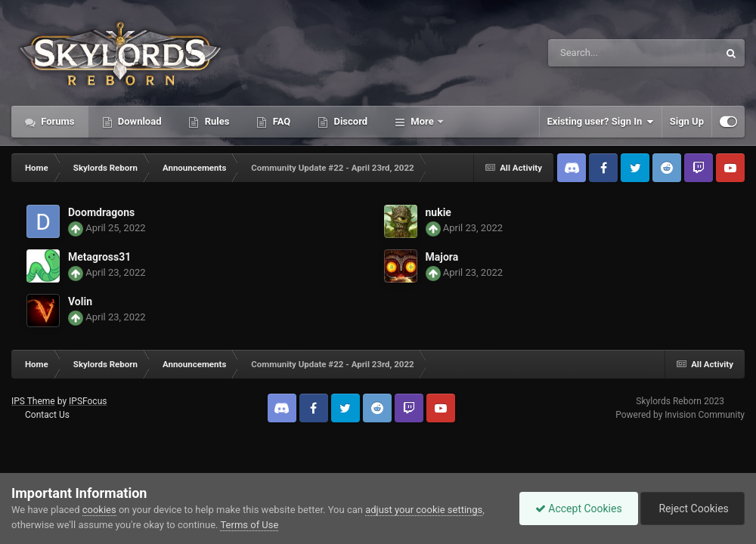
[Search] (595, 53)
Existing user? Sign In (601, 122)
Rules (215, 121)
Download (139, 121)
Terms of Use (249, 525)
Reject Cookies (692, 508)
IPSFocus (88, 401)
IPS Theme (33, 401)
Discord (349, 121)
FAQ (280, 121)
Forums (57, 121)
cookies (99, 510)
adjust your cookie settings (424, 510)
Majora (442, 257)
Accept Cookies (579, 508)
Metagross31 (99, 257)
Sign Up (687, 121)
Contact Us (47, 415)
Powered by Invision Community (680, 415)
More (422, 121)
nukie (438, 212)
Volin (80, 301)
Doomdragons (101, 212)
